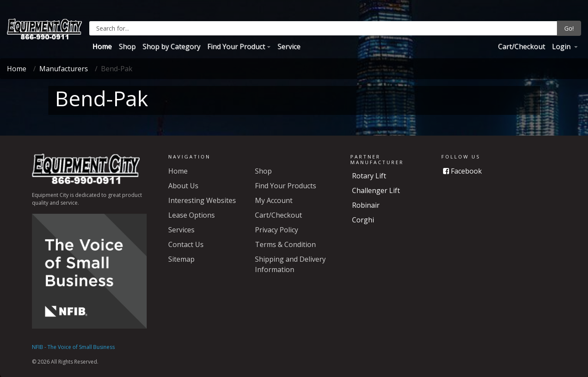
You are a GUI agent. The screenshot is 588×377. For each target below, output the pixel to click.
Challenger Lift (376, 190)
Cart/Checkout (521, 46)
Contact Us (186, 244)
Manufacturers (64, 69)
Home (102, 46)
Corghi (363, 220)
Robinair (366, 205)
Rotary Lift (369, 176)
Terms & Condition (285, 244)
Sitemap (181, 259)
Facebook (462, 171)
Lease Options (192, 215)
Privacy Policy (277, 230)
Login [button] (562, 46)
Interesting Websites (202, 200)
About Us (183, 186)
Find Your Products (286, 186)
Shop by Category (171, 46)
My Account (274, 200)
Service (289, 46)
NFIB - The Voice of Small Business (73, 347)
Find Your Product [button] (236, 46)
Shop (127, 46)
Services (181, 230)
